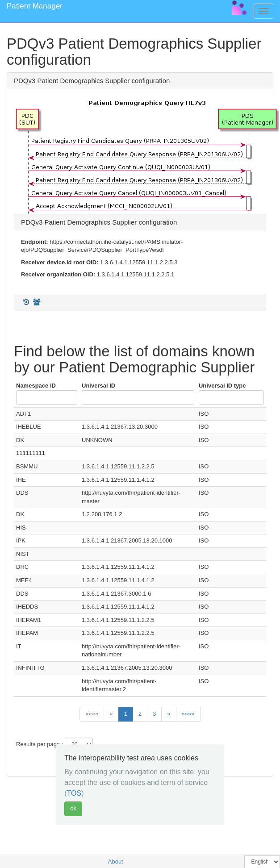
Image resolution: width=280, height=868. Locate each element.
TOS (74, 793)
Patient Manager (35, 6)
